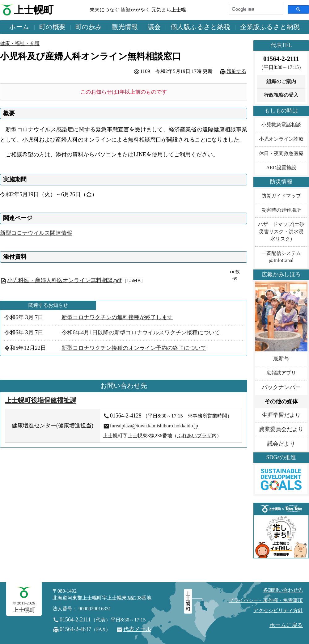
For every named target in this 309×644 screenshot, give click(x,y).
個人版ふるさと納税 (200, 27)
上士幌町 (34, 10)
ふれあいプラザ (194, 436)
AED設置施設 (281, 168)
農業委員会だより (281, 429)
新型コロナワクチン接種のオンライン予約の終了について (134, 348)
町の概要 (52, 27)
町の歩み (89, 27)
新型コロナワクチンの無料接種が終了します (117, 317)
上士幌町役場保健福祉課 (41, 400)
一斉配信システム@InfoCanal (281, 257)
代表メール (137, 629)
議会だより (281, 444)
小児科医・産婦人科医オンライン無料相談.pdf (64, 280)
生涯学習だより (281, 415)
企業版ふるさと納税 (270, 27)
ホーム (19, 27)
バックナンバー (281, 387)
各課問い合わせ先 (283, 590)
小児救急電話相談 (281, 125)
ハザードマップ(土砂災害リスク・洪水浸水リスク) (281, 232)
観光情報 (125, 27)
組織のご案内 (281, 82)
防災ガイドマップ (281, 196)
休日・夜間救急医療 (281, 154)
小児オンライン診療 (281, 139)
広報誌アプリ (281, 373)
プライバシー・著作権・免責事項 (266, 600)
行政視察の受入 (281, 95)
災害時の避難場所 (281, 210)
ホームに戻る (286, 625)
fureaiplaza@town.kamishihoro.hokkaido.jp (154, 426)
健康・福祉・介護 (20, 44)
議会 (154, 27)
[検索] (255, 9)
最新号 (281, 358)
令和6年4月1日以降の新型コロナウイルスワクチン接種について (141, 333)
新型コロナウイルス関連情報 (36, 233)
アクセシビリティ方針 (278, 611)
